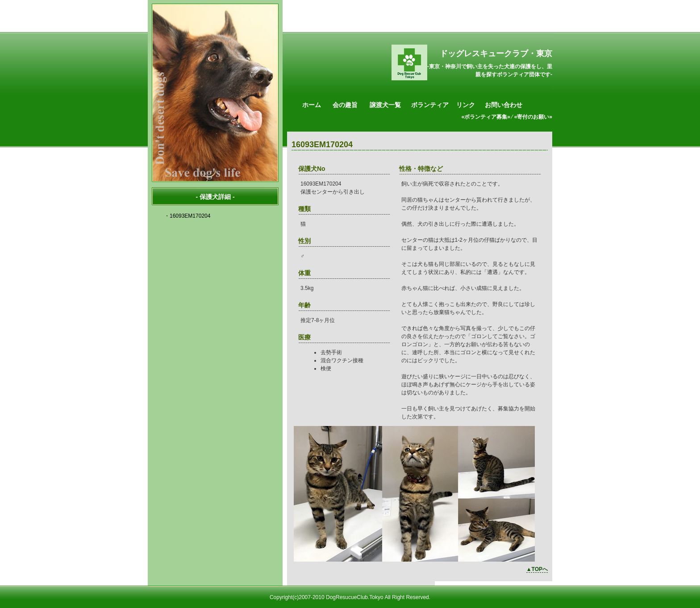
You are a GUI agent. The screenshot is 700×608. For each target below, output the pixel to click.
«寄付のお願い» (533, 117)
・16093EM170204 (187, 216)
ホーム (312, 105)
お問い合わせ (504, 105)
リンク (466, 105)
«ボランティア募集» (486, 117)
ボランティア (430, 105)
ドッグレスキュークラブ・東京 (496, 54)
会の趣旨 (345, 105)
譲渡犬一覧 (385, 105)
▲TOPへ (537, 569)
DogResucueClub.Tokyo (355, 597)
